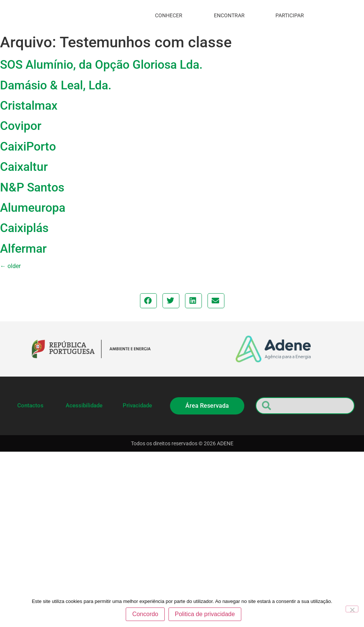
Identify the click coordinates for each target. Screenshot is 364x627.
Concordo (145, 614)
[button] (148, 301)
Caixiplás (24, 228)
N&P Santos (32, 187)
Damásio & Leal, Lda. (56, 85)
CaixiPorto (28, 146)
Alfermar (23, 249)
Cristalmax (29, 106)
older (10, 266)
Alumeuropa (33, 208)
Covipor (21, 126)
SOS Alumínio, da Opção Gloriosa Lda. (101, 65)
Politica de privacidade (205, 614)
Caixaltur (24, 167)
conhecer (171, 15)
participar (292, 15)
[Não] (352, 609)
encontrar (231, 15)
